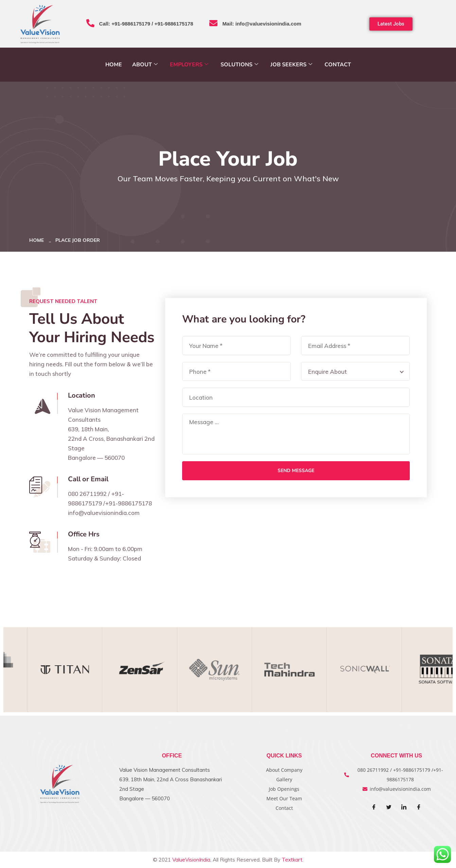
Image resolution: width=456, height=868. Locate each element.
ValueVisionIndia (191, 860)
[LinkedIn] (404, 807)
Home (114, 65)
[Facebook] (374, 807)
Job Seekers (291, 65)
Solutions (239, 65)
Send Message (296, 471)
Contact (338, 65)
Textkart (292, 860)
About (145, 65)
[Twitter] (389, 807)
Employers (189, 65)
